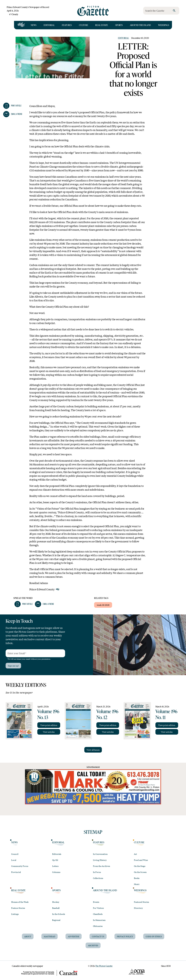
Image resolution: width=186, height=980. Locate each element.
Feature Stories (18, 908)
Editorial (49, 25)
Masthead (50, 936)
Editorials (57, 854)
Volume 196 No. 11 (166, 714)
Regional (56, 920)
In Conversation (100, 854)
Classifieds (98, 914)
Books (137, 878)
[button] (12, 106)
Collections (98, 878)
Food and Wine (141, 860)
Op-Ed (55, 860)
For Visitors (98, 908)
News (34, 25)
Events (96, 902)
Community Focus (20, 866)
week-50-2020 (103, 605)
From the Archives (101, 866)
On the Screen (140, 872)
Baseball (56, 908)
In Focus (97, 872)
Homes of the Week (20, 902)
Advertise (74, 936)
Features (67, 25)
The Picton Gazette (104, 966)
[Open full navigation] (21, 25)
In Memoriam (99, 920)
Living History (100, 860)
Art (135, 854)
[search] (174, 11)
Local (14, 860)
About (28, 936)
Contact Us (98, 936)
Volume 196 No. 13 (48, 714)
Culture (84, 25)
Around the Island (140, 25)
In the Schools (59, 914)
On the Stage (140, 866)
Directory (138, 908)
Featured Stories (141, 902)
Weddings (164, 25)
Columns (56, 872)
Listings (15, 914)
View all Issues (93, 750)
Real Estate (102, 25)
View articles (49, 732)
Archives (93, 945)
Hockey (56, 902)
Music (137, 884)
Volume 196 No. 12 (107, 714)
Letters (55, 866)
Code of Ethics (154, 936)
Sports (119, 25)
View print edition (49, 725)
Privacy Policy (125, 936)
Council (15, 854)
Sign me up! (13, 666)
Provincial (16, 872)
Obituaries (98, 926)
